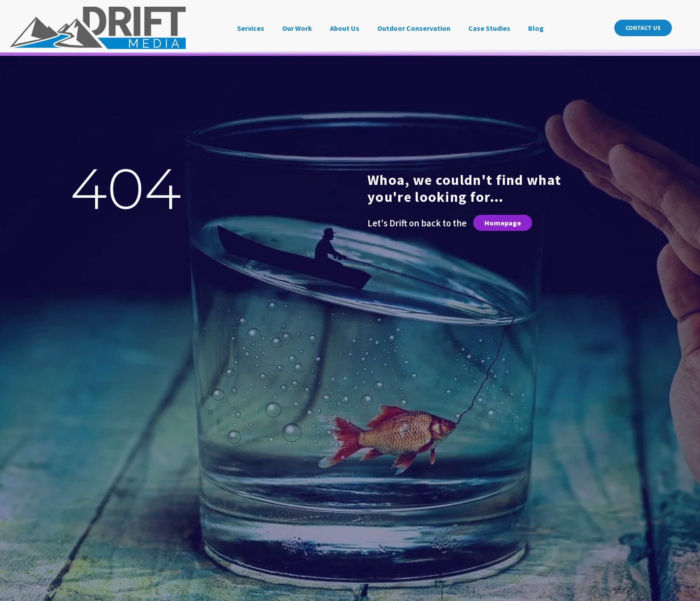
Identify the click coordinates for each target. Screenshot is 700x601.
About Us (345, 28)
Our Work (297, 28)
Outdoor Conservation (414, 28)
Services (251, 28)
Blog (536, 28)
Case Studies (489, 28)
